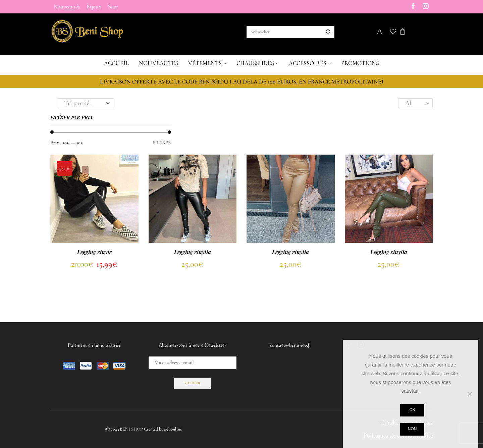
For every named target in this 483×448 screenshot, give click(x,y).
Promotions (360, 63)
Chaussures (258, 63)
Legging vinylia (193, 252)
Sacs (113, 7)
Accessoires (310, 63)
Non (412, 429)
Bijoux (94, 7)
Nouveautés (67, 7)
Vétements (207, 63)
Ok (412, 410)
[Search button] (328, 32)
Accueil (116, 63)
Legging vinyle (94, 252)
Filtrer (162, 143)
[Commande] (86, 103)
